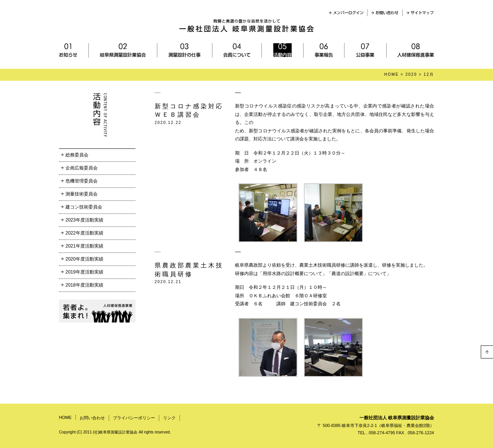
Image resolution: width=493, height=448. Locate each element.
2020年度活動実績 (84, 259)
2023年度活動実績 (84, 220)
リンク (169, 418)
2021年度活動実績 (84, 246)
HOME (392, 74)
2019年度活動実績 (84, 272)
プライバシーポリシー (134, 418)
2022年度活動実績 (84, 233)
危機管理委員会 (82, 181)
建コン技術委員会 (84, 207)
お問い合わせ (92, 418)
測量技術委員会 (82, 194)
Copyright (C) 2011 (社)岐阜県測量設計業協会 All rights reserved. (115, 432)
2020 (411, 74)
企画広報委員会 (82, 168)
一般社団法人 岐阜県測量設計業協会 (397, 418)
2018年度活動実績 (84, 285)
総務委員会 (77, 155)
